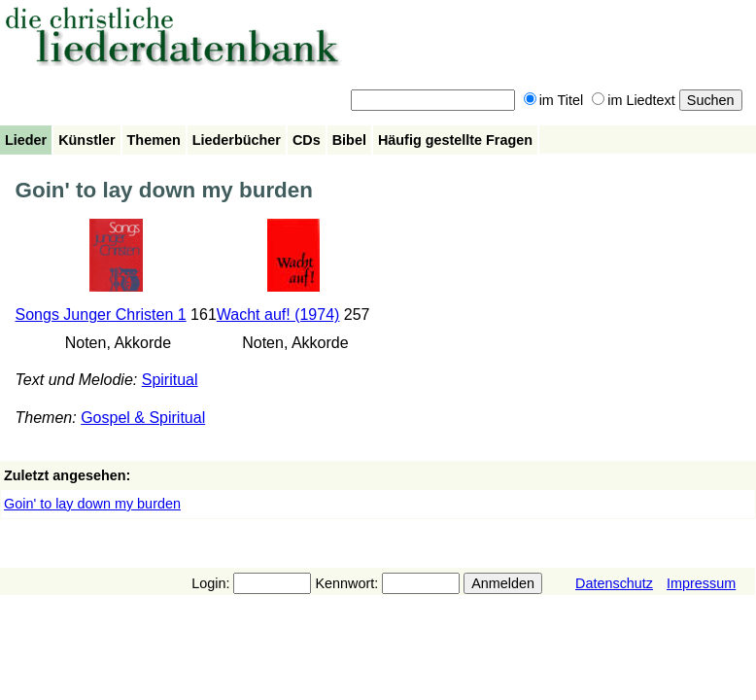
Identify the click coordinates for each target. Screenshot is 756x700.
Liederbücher (237, 140)
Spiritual (170, 380)
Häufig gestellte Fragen (455, 140)
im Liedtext (634, 100)
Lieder (26, 140)
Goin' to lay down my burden (92, 504)
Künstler (86, 140)
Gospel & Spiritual (143, 418)
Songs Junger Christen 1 (101, 315)
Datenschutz (614, 583)
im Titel (554, 100)
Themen (154, 140)
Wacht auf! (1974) (278, 315)
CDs (307, 140)
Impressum (701, 583)
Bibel (349, 140)
